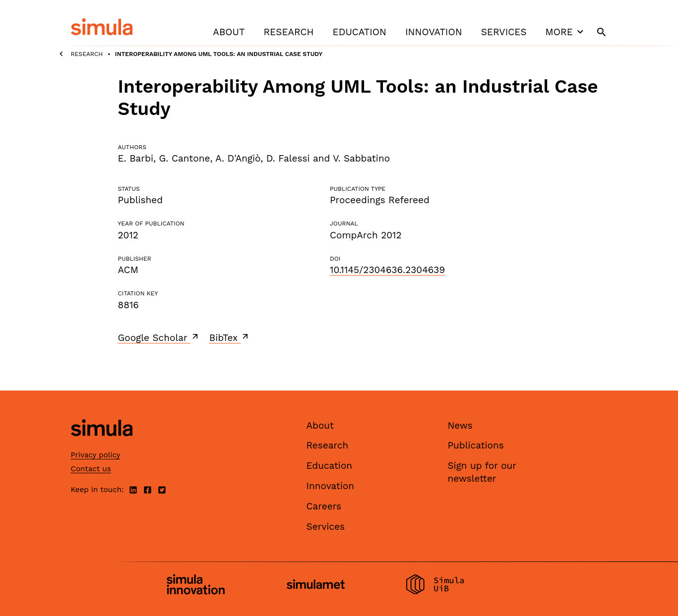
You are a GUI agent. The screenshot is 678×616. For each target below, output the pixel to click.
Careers (324, 506)
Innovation (434, 32)
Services (504, 32)
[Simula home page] (102, 444)
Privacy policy (96, 455)
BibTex (230, 337)
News (460, 425)
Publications (476, 445)
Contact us (91, 469)
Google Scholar (159, 337)
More (566, 32)
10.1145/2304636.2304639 (387, 270)
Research (288, 32)
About (229, 32)
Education (360, 32)
